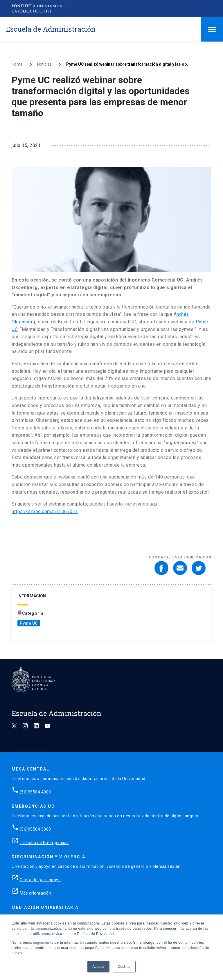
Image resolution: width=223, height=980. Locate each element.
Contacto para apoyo (40, 880)
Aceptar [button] (98, 967)
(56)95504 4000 (35, 792)
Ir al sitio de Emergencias (44, 843)
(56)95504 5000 (35, 829)
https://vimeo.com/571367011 (45, 512)
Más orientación (36, 893)
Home (17, 64)
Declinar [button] (124, 967)
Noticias (44, 64)
